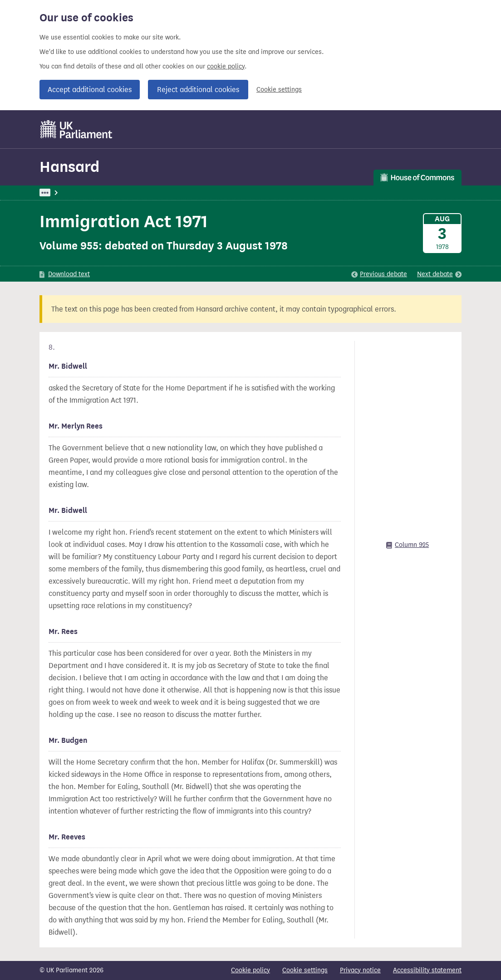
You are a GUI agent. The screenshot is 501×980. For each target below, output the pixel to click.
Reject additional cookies (198, 90)
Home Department (178, 193)
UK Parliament (60, 193)
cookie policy (226, 66)
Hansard (69, 167)
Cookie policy (250, 970)
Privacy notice (360, 970)
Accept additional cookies (90, 90)
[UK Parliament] (76, 129)
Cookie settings (279, 90)
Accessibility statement (427, 970)
